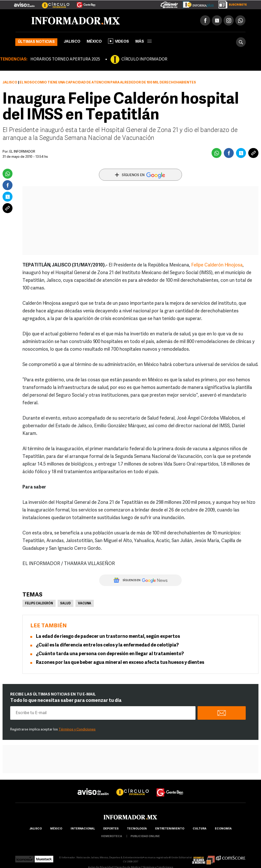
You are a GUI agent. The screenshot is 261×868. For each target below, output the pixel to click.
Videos (119, 41)
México (94, 42)
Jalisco (72, 42)
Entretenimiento (170, 829)
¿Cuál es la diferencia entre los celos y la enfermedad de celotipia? (107, 645)
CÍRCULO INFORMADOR (144, 59)
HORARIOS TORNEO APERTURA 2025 (65, 59)
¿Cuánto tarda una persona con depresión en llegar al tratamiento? (110, 654)
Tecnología (137, 829)
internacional (83, 829)
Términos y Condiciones (77, 730)
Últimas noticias (36, 42)
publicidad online (145, 836)
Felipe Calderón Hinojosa (217, 265)
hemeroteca (112, 836)
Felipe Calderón (39, 604)
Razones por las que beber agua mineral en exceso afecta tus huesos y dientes (120, 663)
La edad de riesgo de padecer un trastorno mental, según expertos (108, 637)
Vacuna (85, 604)
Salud (66, 604)
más (143, 42)
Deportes (111, 829)
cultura (200, 829)
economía (223, 829)
